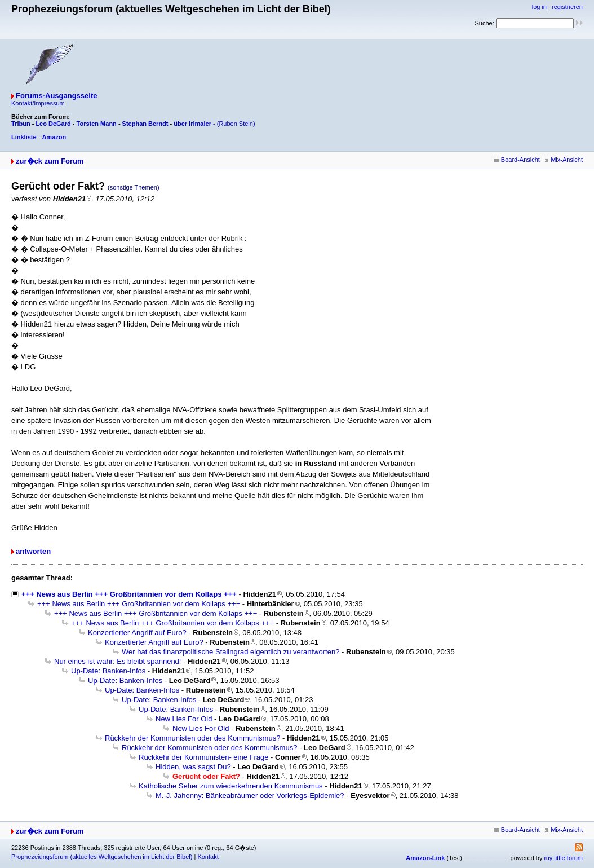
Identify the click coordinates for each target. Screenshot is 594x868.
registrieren (567, 7)
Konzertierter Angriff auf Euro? (137, 633)
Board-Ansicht (517, 160)
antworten (33, 551)
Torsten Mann (97, 124)
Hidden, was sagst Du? (193, 767)
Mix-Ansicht (563, 160)
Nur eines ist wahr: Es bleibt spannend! (118, 661)
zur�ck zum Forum (50, 161)
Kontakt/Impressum (38, 103)
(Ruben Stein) (236, 124)
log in (539, 7)
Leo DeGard (53, 124)
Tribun (21, 124)
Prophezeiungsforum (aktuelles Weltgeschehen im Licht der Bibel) (102, 857)
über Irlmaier (192, 124)
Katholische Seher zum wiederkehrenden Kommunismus (231, 786)
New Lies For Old (184, 719)
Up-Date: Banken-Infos (108, 671)
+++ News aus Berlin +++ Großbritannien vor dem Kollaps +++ (129, 594)
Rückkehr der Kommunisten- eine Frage (204, 757)
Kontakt (208, 857)
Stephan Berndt (145, 124)
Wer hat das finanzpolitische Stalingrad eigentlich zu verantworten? (230, 652)
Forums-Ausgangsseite (56, 96)
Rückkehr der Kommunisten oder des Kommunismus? (192, 738)
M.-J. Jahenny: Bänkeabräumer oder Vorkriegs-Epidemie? (250, 796)
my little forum (564, 858)
